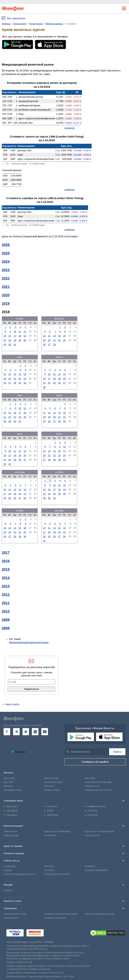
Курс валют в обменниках (57, 831)
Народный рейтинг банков (98, 790)
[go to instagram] (35, 732)
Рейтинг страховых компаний (100, 914)
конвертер (70, 128)
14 (54, 336)
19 (25, 336)
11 (20, 331)
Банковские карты (53, 782)
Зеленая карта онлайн (15, 914)
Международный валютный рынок (29, 642)
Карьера (8, 870)
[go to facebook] (7, 732)
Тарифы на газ (92, 786)
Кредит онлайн (52, 790)
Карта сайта (12, 704)
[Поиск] (117, 752)
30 (10, 344)
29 (5, 344)
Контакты (49, 866)
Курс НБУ (8, 782)
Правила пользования (96, 870)
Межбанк (8, 786)
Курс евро (90, 778)
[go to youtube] (45, 732)
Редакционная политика (57, 874)
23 (10, 340)
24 (15, 340)
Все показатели (16, 18)
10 (15, 331)
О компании (10, 866)
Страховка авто (11, 918)
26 (25, 340)
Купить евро (50, 835)
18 (20, 336)
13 (49, 336)
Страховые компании (55, 918)
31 (15, 344)
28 (54, 344)
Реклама (8, 890)
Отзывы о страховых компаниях (61, 914)
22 (5, 340)
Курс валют (9, 778)
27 (49, 344)
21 (54, 340)
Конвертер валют (12, 790)
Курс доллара (51, 778)
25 (20, 340)
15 (5, 336)
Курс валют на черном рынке (100, 831)
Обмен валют (10, 831)
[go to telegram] (16, 732)
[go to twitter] (26, 732)
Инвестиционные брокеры (98, 782)
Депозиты (49, 786)
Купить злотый (92, 835)
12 (25, 331)
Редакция (90, 866)
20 (49, 340)
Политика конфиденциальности (20, 874)
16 (10, 336)
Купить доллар (11, 835)
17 (15, 336)
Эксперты (49, 870)
